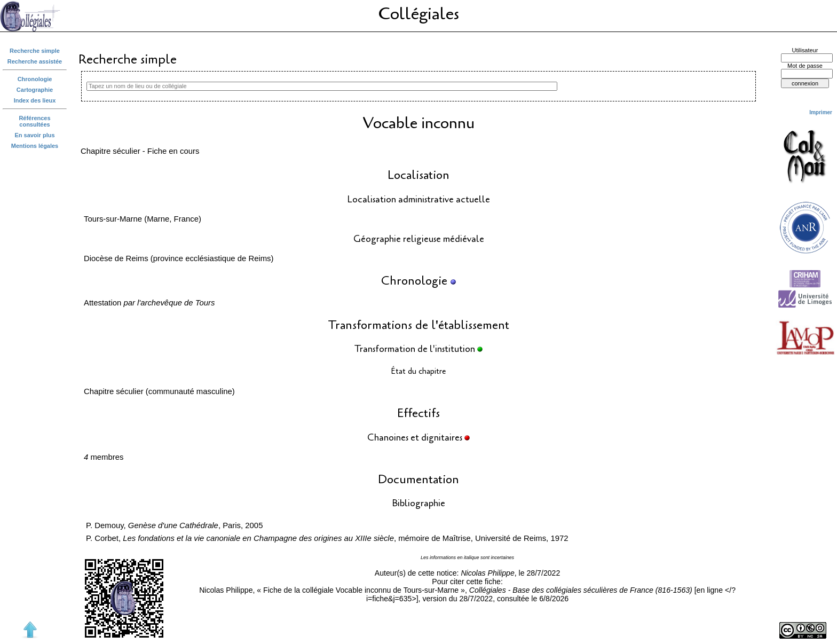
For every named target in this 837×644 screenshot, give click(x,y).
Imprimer (821, 112)
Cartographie (35, 90)
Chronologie (35, 79)
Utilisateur (805, 50)
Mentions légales (35, 146)
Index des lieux (35, 100)
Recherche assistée (35, 61)
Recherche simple (35, 51)
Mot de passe (805, 66)
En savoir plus (35, 135)
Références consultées (34, 121)
